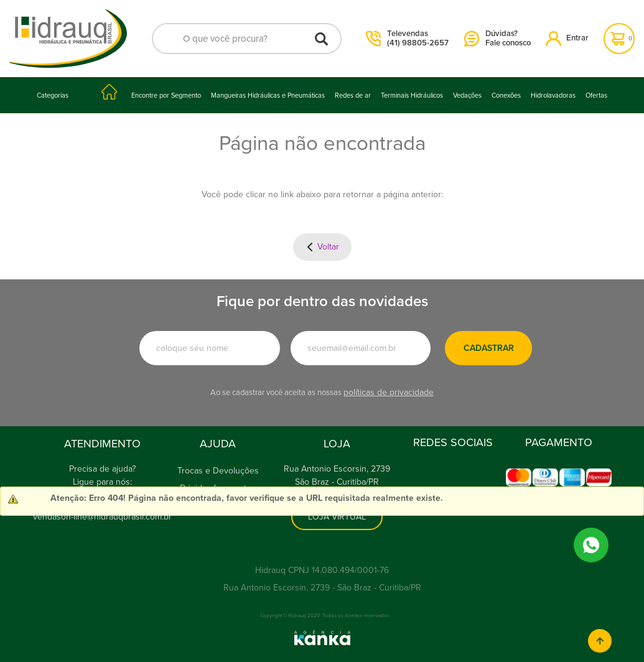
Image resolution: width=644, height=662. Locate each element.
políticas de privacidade (389, 392)
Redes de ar (353, 96)
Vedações (467, 96)
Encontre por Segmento (166, 96)
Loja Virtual (337, 517)
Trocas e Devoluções (218, 471)
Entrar (567, 38)
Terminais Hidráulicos (412, 96)
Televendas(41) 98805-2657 (408, 39)
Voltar (328, 247)
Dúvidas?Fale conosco (498, 39)
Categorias (53, 96)
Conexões (506, 96)
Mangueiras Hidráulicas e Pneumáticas (268, 96)
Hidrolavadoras (553, 96)
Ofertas (596, 96)
